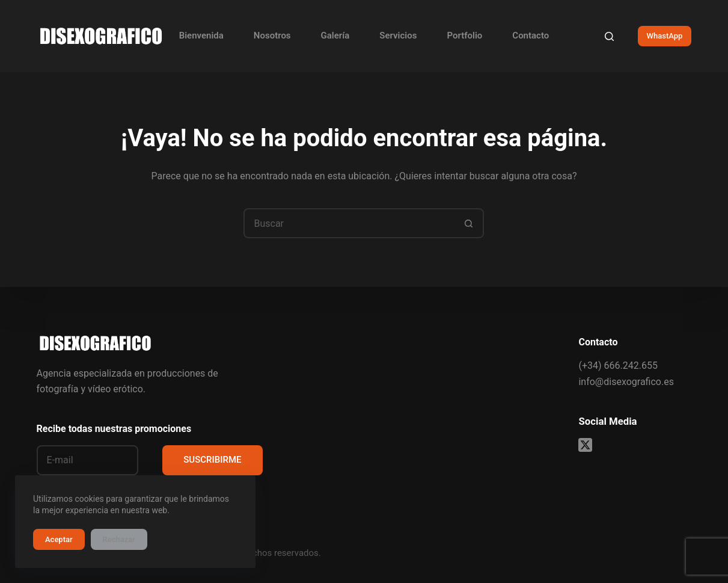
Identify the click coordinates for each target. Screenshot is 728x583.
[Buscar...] (349, 223)
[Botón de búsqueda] (469, 223)
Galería (335, 35)
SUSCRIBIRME (212, 460)
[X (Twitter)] (585, 445)
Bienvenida (201, 35)
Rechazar (119, 539)
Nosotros (272, 35)
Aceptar (59, 539)
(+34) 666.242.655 (618, 366)
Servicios (398, 35)
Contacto (531, 35)
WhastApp (665, 36)
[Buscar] (609, 36)
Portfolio (464, 35)
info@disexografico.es (626, 382)
